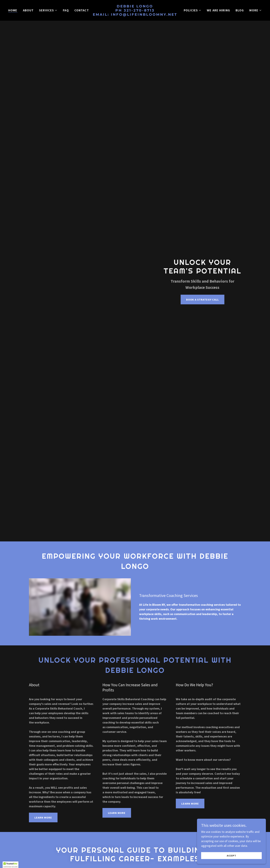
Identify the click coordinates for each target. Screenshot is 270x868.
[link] (135, 15)
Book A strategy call (202, 300)
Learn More (43, 817)
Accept (231, 856)
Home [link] (13, 10)
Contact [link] (82, 10)
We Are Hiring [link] (218, 10)
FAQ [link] (66, 10)
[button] (48, 10)
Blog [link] (240, 10)
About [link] (28, 10)
